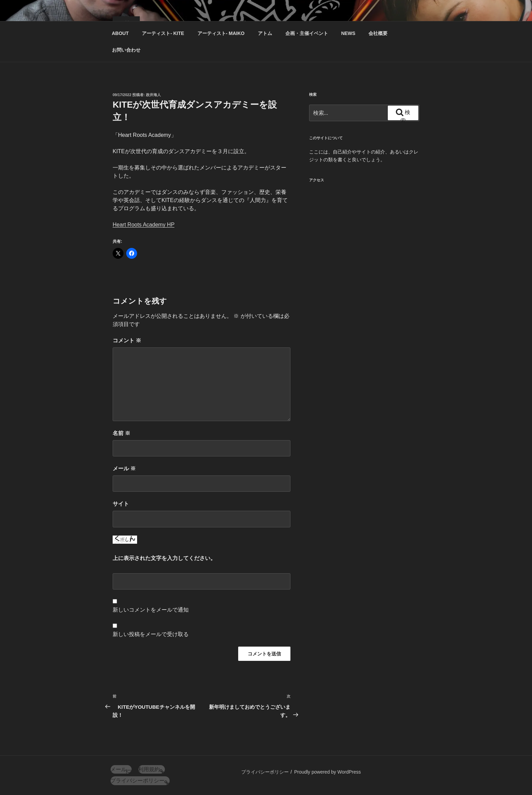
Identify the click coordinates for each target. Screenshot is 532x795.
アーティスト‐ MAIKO (221, 33)
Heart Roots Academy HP (144, 225)
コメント (127, 340)
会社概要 (378, 33)
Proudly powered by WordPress (328, 772)
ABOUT (120, 33)
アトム (265, 33)
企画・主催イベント (307, 33)
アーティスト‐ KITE (163, 33)
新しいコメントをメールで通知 (151, 610)
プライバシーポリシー (265, 772)
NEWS (348, 33)
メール (124, 468)
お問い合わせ (126, 50)
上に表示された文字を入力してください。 (164, 558)
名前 (121, 433)
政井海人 (153, 95)
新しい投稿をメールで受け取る (151, 634)
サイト (121, 504)
